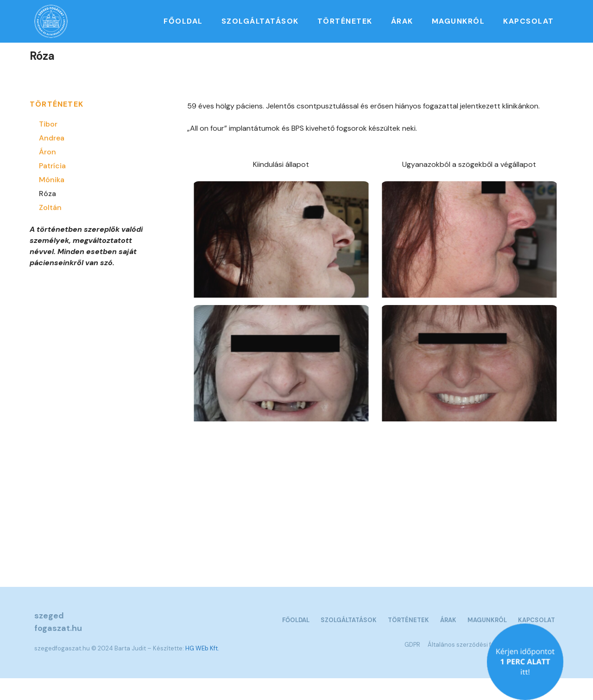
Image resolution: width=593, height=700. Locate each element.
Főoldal (183, 21)
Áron (47, 173)
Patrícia (52, 187)
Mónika (52, 201)
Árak (402, 21)
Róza (47, 215)
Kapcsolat (529, 21)
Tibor (48, 145)
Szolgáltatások (260, 21)
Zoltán (50, 229)
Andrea (52, 159)
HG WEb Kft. (202, 670)
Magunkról (458, 21)
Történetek (345, 21)
